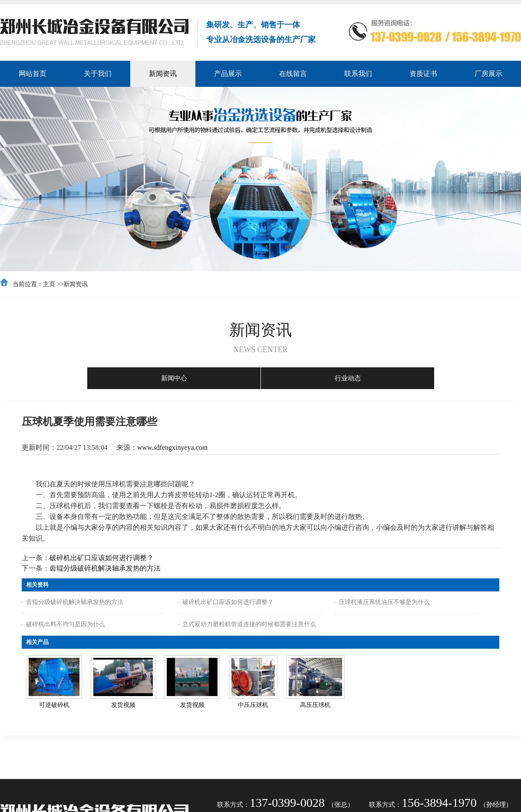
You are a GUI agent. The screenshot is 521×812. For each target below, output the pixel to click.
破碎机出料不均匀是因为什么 (66, 624)
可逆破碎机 (54, 705)
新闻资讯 (76, 284)
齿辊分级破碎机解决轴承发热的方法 (105, 568)
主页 (49, 284)
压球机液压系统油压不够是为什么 (384, 602)
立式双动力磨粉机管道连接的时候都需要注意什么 (249, 624)
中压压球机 (253, 705)
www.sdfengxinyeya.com (172, 447)
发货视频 (123, 705)
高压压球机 (315, 705)
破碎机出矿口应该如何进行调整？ (102, 558)
